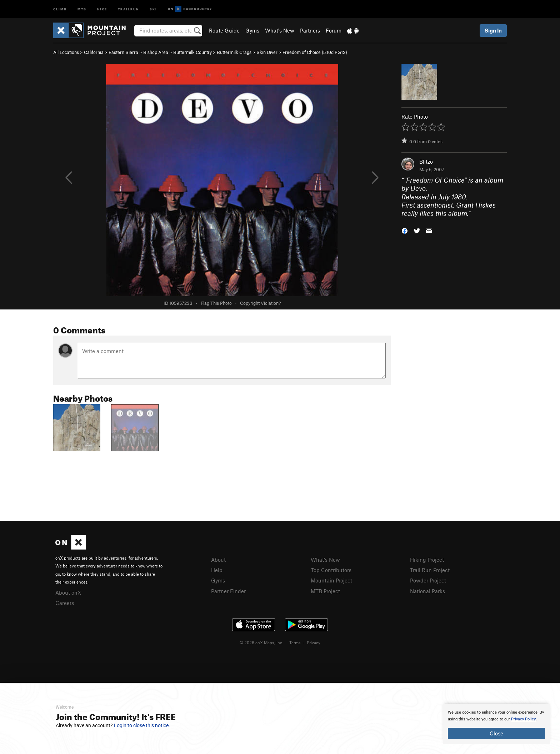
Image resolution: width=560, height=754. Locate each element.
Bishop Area (156, 52)
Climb (60, 9)
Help (217, 570)
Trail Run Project (430, 570)
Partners (310, 30)
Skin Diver (267, 52)
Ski (153, 9)
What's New (280, 30)
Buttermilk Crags (234, 52)
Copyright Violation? (260, 303)
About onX (68, 592)
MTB (82, 9)
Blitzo (426, 162)
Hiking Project (427, 560)
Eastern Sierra (123, 52)
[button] (405, 230)
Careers (65, 603)
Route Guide (224, 30)
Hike (102, 9)
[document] (496, 724)
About (218, 560)
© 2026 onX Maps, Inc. (261, 643)
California (94, 52)
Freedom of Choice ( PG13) (315, 52)
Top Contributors (331, 570)
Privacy (314, 643)
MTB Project (325, 591)
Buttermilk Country (192, 52)
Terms (295, 643)
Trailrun (128, 9)
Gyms (252, 30)
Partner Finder (228, 591)
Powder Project (428, 580)
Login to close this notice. (142, 725)
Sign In (493, 30)
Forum (334, 30)
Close (496, 733)
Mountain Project (331, 580)
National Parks (427, 591)
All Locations (66, 52)
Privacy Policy (523, 719)
